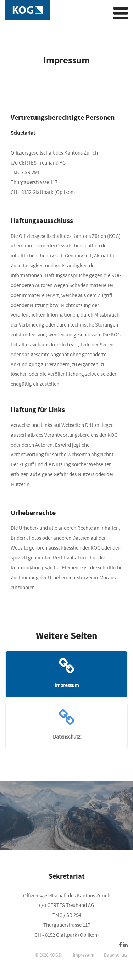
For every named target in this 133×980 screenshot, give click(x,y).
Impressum (84, 955)
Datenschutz (116, 955)
